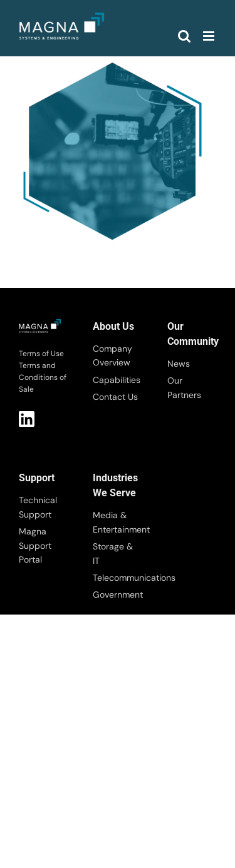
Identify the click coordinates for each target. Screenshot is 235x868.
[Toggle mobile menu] (210, 36)
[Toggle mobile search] (184, 36)
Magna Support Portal (35, 545)
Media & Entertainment (117, 522)
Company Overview (112, 355)
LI (27, 419)
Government (117, 595)
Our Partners (184, 387)
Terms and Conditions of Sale (43, 377)
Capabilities (117, 380)
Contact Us (115, 397)
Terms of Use (41, 354)
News (179, 364)
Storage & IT (113, 553)
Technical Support (38, 507)
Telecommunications (117, 578)
